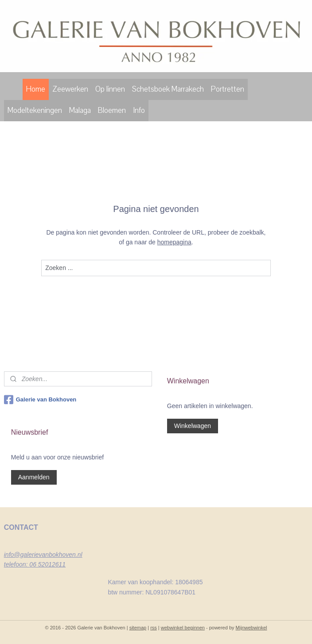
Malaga (80, 110)
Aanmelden (34, 477)
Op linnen (110, 89)
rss (154, 628)
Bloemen (112, 110)
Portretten (228, 89)
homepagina (174, 243)
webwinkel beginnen (183, 628)
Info (139, 110)
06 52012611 (47, 564)
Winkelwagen (193, 426)
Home (36, 89)
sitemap (138, 628)
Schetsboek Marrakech (168, 89)
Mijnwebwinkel (252, 628)
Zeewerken (70, 89)
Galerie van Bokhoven (40, 400)
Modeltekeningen (35, 110)
